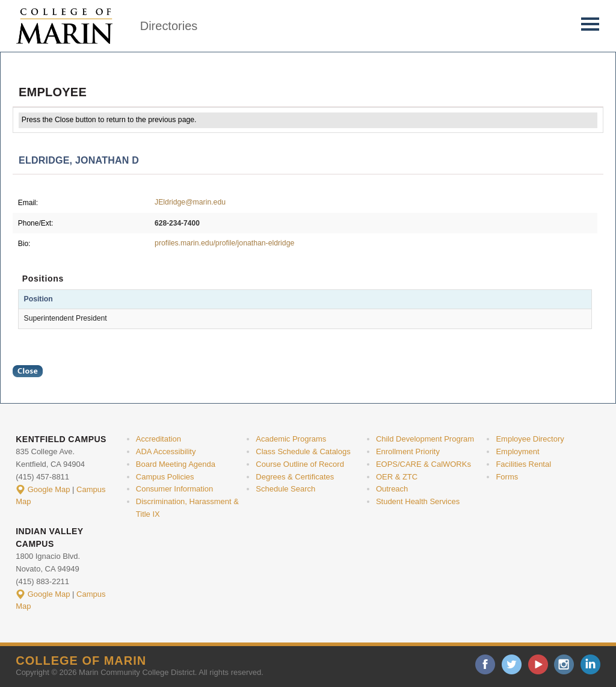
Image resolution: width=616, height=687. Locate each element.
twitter (512, 664)
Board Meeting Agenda (176, 464)
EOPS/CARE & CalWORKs (423, 464)
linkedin (590, 664)
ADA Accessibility (166, 451)
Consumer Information (174, 489)
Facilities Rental (523, 464)
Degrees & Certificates (295, 477)
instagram (564, 664)
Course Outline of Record (300, 464)
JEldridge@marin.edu (190, 202)
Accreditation (159, 439)
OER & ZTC (397, 477)
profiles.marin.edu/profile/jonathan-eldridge (224, 243)
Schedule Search (285, 489)
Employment (517, 451)
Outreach (392, 489)
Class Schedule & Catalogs (303, 451)
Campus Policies (165, 477)
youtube (538, 664)
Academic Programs (291, 439)
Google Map (49, 489)
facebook (485, 664)
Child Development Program (425, 439)
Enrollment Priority (408, 451)
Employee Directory (530, 439)
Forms (507, 477)
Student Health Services (418, 501)
